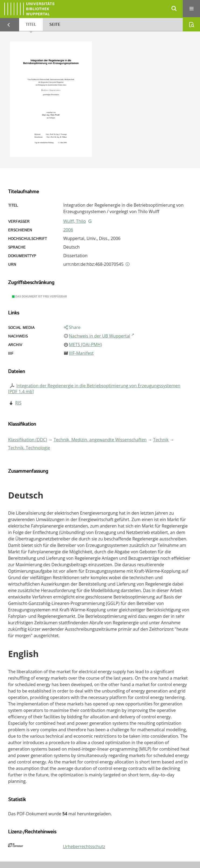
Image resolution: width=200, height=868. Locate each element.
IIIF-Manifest (81, 353)
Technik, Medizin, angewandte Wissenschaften (100, 440)
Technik (161, 440)
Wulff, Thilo (75, 221)
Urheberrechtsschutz (84, 847)
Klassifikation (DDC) (28, 440)
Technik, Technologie (29, 448)
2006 (68, 230)
